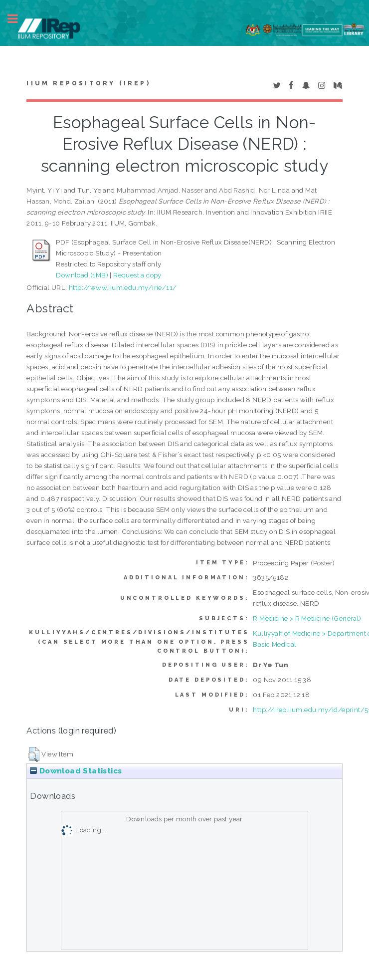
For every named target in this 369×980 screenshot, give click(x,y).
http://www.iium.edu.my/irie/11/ (123, 287)
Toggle (18, 19)
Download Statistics (76, 771)
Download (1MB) (82, 275)
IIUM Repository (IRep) (88, 83)
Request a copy (137, 275)
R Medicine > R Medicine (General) (307, 618)
